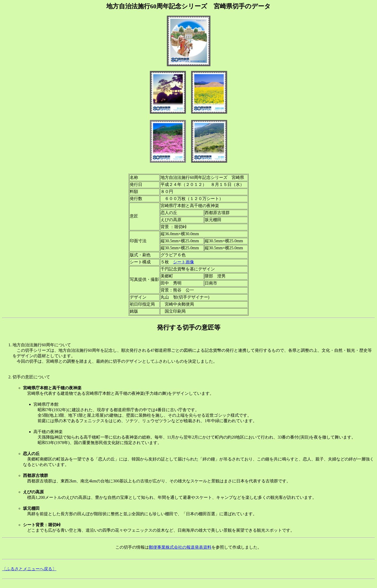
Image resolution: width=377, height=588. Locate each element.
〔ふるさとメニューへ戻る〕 (29, 569)
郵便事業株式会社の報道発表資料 (180, 547)
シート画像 (184, 262)
